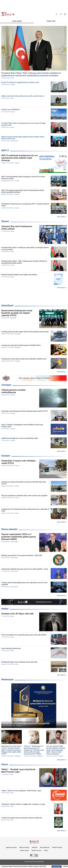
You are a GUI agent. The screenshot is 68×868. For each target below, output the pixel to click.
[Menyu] (65, 14)
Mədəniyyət (7, 679)
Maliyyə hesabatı (24, 847)
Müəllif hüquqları (57, 847)
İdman (5, 764)
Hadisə (5, 609)
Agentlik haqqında (11, 847)
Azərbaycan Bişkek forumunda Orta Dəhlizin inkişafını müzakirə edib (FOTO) (31, 866)
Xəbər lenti (51, 21)
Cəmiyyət (6, 385)
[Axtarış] (57, 14)
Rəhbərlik (35, 847)
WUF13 (5, 150)
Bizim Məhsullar (45, 847)
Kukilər (46, 850)
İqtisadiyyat (7, 305)
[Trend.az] (8, 14)
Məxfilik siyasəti (36, 850)
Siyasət (5, 221)
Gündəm (6, 456)
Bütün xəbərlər (61, 217)
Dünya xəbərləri (9, 529)
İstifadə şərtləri (24, 850)
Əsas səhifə (17, 21)
